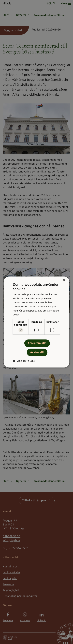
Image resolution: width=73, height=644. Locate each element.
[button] (24, 361)
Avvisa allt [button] (37, 352)
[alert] (36, 322)
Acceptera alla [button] (37, 343)
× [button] (64, 280)
